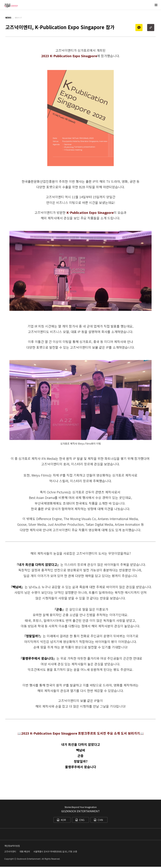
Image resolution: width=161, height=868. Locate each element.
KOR (63, 820)
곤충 (80, 756)
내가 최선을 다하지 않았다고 (81, 744)
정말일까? (81, 761)
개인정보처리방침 (12, 847)
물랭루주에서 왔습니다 (81, 767)
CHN (100, 820)
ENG (82, 820)
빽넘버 (81, 750)
